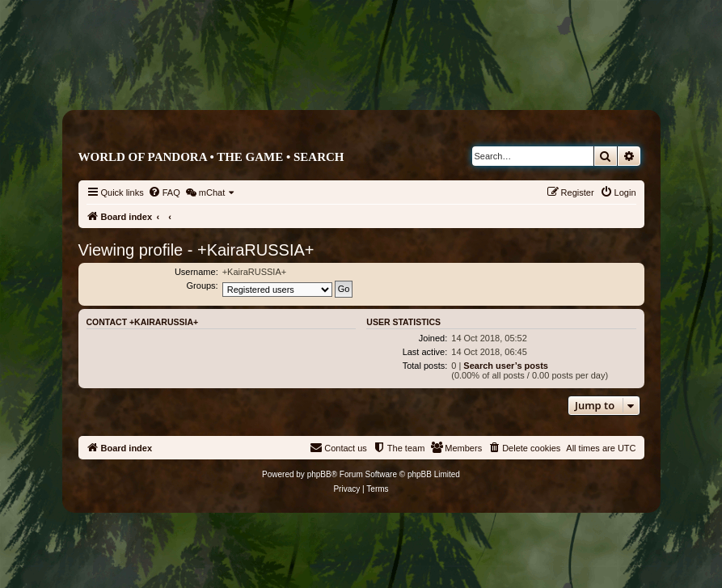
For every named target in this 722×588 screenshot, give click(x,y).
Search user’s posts (506, 366)
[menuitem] (164, 192)
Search (319, 157)
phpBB (319, 474)
